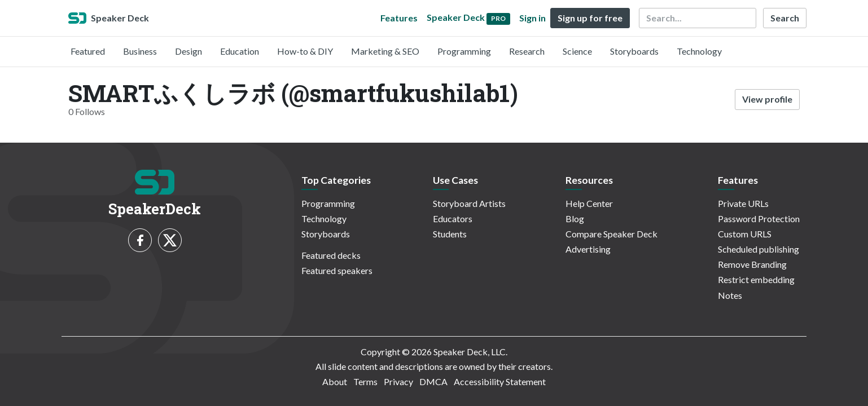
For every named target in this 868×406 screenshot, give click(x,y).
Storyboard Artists (469, 203)
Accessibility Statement (500, 381)
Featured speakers (337, 270)
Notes (730, 295)
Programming (464, 51)
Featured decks (331, 255)
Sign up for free (590, 18)
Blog (575, 219)
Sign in (532, 18)
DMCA (433, 381)
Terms (365, 381)
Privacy (398, 381)
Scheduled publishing (759, 249)
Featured (88, 51)
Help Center (589, 203)
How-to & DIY (305, 51)
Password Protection (759, 219)
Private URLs (743, 203)
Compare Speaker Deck (611, 234)
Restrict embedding (756, 279)
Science (577, 51)
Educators (453, 219)
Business (140, 51)
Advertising (588, 249)
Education (240, 51)
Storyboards (634, 51)
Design (188, 51)
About (335, 381)
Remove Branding (752, 264)
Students (450, 234)
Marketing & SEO (385, 51)
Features (399, 18)
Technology (699, 51)
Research (527, 51)
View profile (767, 99)
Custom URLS (745, 234)
